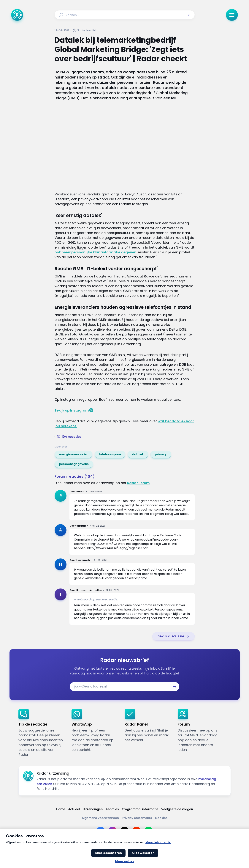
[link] (73, 454)
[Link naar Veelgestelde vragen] (177, 809)
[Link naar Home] (61, 809)
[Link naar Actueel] (74, 809)
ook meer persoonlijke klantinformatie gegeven (95, 252)
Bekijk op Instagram (72, 410)
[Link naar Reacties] (112, 809)
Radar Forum (138, 483)
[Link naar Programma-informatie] (140, 809)
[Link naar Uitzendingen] (93, 809)
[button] (188, 15)
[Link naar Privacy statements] (137, 818)
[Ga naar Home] (17, 15)
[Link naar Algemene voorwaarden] (100, 818)
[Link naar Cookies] (161, 818)
